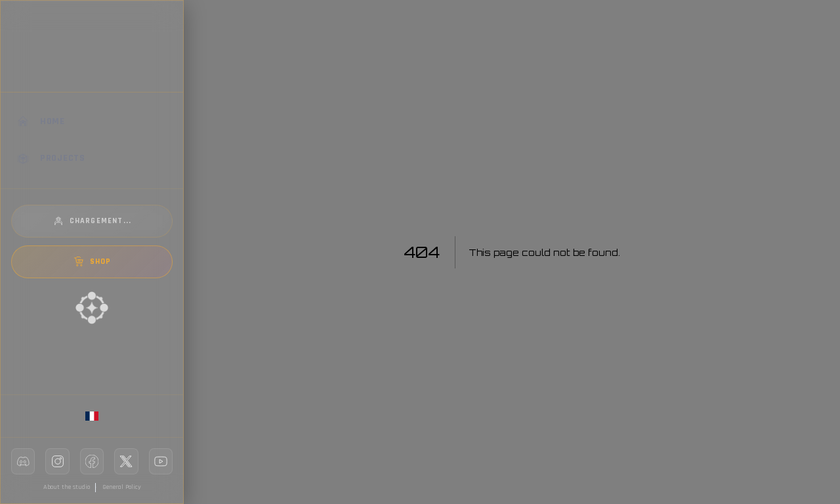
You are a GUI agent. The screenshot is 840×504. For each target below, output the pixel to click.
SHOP (92, 262)
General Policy (122, 487)
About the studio (67, 487)
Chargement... (92, 221)
